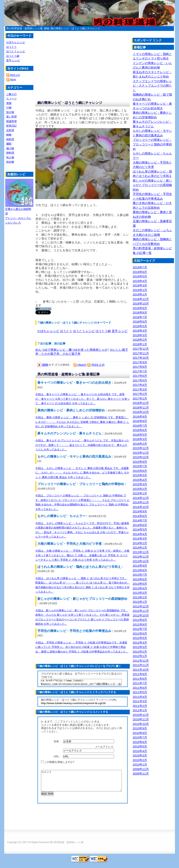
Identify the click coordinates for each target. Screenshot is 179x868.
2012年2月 (140, 652)
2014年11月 (141, 502)
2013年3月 (140, 593)
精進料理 (11, 121)
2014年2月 (140, 543)
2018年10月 (141, 303)
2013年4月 (140, 588)
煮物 (9, 103)
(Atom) (82, 365)
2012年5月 (140, 638)
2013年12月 (141, 552)
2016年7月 (140, 426)
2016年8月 (140, 421)
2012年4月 (140, 643)
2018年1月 (140, 344)
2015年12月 (141, 448)
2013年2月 (140, 597)
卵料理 (10, 153)
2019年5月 (140, 276)
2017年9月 (140, 362)
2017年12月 (141, 349)
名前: (57, 743)
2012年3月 (140, 647)
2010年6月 (140, 742)
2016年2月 (140, 444)
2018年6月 (140, 322)
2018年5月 (140, 326)
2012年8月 (140, 624)
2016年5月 (140, 435)
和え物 (10, 157)
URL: (57, 758)
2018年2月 (140, 340)
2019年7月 (140, 267)
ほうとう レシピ (84, 331)
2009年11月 (141, 773)
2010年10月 (141, 724)
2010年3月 (140, 755)
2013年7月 (140, 575)
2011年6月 (140, 688)
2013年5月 (140, 584)
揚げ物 (10, 148)
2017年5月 (140, 380)
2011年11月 (141, 665)
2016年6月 (140, 430)
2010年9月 (140, 728)
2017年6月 (140, 376)
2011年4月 (140, 697)
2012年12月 (141, 606)
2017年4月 (140, 385)
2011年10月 (141, 670)
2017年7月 (140, 371)
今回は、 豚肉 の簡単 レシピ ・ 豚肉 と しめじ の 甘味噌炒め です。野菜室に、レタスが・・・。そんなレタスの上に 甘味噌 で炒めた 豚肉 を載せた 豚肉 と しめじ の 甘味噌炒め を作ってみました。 (82, 422)
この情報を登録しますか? (58, 763)
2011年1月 (140, 710)
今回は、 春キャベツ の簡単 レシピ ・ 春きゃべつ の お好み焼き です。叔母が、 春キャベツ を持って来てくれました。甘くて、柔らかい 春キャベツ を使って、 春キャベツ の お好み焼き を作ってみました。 (82, 399)
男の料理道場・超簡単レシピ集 (25, 28)
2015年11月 (141, 453)
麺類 (9, 144)
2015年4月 (140, 480)
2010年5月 (140, 746)
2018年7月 (140, 317)
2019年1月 (140, 294)
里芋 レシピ (120, 331)
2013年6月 (140, 579)
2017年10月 (141, 358)
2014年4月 (140, 534)
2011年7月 (140, 683)
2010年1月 (140, 764)
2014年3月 (140, 538)
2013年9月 (140, 566)
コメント (81, 784)
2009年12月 (141, 769)
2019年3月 (140, 285)
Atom (13, 79)
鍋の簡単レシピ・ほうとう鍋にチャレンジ (75, 28)
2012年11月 (141, 611)
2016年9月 (140, 417)
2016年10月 (141, 412)
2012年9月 (140, 620)
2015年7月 (140, 466)
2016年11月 (141, 407)
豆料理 (10, 130)
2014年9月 (140, 511)
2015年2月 (140, 489)
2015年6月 (140, 471)
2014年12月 (141, 498)
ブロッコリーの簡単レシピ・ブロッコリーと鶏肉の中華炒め (152, 144)
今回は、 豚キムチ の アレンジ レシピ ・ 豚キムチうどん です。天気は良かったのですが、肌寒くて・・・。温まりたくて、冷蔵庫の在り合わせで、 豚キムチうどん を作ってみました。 (82, 445)
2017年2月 (140, 394)
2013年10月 (141, 561)
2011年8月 (140, 679)
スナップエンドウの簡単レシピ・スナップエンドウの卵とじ (152, 86)
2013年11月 (141, 557)
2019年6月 (140, 272)
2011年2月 (140, 706)
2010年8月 (140, 733)
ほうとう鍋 (103, 331)
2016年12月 (141, 403)
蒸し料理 (11, 117)
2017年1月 (140, 398)
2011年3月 (140, 701)
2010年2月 (140, 760)
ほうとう (66, 331)
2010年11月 (141, 719)
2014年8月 (140, 516)
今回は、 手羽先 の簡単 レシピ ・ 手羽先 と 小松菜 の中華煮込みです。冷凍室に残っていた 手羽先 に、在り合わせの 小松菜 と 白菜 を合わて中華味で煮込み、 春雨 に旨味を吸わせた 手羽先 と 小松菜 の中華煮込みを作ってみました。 (82, 647)
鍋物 (47, 28)
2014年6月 (140, 525)
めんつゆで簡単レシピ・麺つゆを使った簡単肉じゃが (72, 350)
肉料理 (10, 139)
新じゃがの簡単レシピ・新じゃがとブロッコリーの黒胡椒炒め (152, 185)
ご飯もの (11, 94)
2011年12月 (141, 661)
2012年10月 (141, 615)
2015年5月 (140, 475)
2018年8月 (140, 312)
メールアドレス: (105, 748)
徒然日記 (11, 126)
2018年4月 (140, 331)
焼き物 (10, 112)
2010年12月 (141, 715)
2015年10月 (141, 457)
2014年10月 (141, 507)
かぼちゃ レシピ (48, 331)
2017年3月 (140, 389)
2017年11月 (141, 353)
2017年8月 (140, 367)
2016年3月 (140, 439)
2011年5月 (140, 692)
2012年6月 (140, 633)
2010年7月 (140, 737)
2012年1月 (140, 656)
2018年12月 (141, 299)
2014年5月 (140, 529)
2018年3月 (140, 335)
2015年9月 (140, 462)
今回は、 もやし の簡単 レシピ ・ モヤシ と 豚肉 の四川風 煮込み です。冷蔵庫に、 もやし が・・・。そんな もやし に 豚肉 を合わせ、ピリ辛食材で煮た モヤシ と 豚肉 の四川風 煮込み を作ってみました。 (82, 473)
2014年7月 (140, 520)
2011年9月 (140, 674)
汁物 (9, 108)
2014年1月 (140, 547)
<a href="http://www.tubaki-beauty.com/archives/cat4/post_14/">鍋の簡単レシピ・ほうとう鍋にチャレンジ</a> (81, 683)
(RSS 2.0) (98, 365)
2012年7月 (140, 629)
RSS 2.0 (15, 75)
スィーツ (11, 99)
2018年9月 (140, 308)
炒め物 (10, 162)
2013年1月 (140, 602)
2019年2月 (140, 290)
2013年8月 (140, 570)
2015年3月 (140, 484)
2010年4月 (140, 751)
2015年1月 (140, 493)
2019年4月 (140, 281)
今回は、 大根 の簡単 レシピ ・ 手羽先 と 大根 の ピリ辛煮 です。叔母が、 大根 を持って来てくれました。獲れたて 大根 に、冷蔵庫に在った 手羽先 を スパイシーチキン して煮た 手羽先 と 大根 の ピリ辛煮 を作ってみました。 (82, 555)
